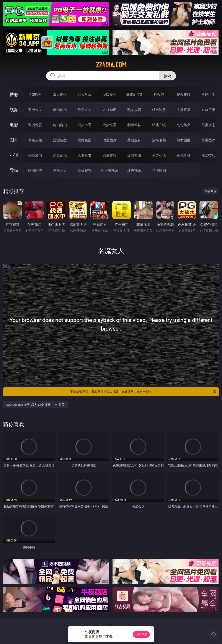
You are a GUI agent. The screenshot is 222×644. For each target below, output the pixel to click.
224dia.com (111, 65)
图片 (14, 140)
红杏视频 (134, 170)
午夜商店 (60, 170)
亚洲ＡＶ (35, 110)
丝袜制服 (159, 110)
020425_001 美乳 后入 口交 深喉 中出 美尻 (35, 405)
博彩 (14, 94)
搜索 (167, 76)
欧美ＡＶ (85, 110)
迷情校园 (134, 155)
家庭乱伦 (60, 155)
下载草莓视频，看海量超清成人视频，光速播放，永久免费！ (143, 392)
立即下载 (141, 634)
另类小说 (159, 155)
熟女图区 (184, 140)
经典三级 (159, 125)
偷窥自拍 (35, 140)
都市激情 (35, 155)
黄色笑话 (184, 155)
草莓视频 (85, 170)
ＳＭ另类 (208, 110)
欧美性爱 (109, 125)
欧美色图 (85, 140)
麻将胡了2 (134, 95)
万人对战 (85, 95)
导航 (14, 170)
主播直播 (184, 110)
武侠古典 (109, 155)
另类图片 (208, 140)
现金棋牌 (184, 95)
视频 (14, 110)
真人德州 (60, 95)
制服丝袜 (134, 125)
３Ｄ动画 (109, 110)
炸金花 (159, 95)
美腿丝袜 (134, 140)
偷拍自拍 (60, 125)
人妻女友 (85, 155)
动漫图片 (109, 140)
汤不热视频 (109, 170)
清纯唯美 (159, 140)
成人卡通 (85, 125)
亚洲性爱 (35, 125)
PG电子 (35, 95)
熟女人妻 (134, 110)
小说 (14, 155)
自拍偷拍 (60, 110)
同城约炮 (35, 170)
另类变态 (208, 125)
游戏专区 (109, 95)
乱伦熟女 (184, 125)
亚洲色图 (60, 140)
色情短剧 (159, 170)
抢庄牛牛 (208, 95)
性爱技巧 (208, 155)
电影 (14, 125)
